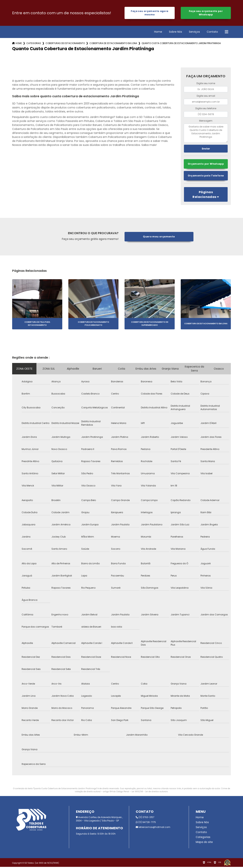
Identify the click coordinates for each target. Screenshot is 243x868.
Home (158, 32)
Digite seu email (206, 97)
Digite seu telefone (206, 109)
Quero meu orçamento (159, 238)
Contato (212, 32)
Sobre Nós (176, 32)
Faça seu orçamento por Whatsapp (206, 13)
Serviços (194, 32)
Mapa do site (204, 843)
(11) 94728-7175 (146, 823)
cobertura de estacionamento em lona (113, 44)
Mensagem (206, 121)
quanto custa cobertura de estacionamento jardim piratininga (181, 44)
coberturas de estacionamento (65, 44)
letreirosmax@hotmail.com (153, 828)
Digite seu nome (206, 84)
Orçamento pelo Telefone (206, 177)
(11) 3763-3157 (145, 818)
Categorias (34, 44)
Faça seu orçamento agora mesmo (150, 13)
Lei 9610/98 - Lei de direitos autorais (150, 793)
